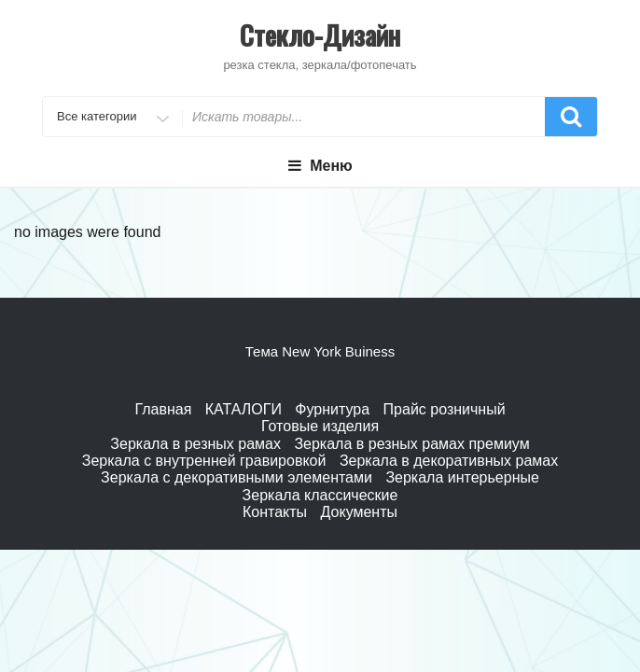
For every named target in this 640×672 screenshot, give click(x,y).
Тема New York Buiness (320, 351)
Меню (320, 166)
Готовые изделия (320, 426)
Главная (163, 409)
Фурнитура (332, 409)
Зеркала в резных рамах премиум (411, 444)
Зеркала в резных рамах (195, 444)
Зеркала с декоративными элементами (237, 477)
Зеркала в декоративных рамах (449, 461)
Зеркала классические (320, 495)
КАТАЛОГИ (243, 409)
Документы (359, 512)
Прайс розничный (445, 409)
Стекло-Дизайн (320, 35)
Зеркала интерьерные (462, 477)
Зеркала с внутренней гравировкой (204, 461)
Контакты (275, 512)
